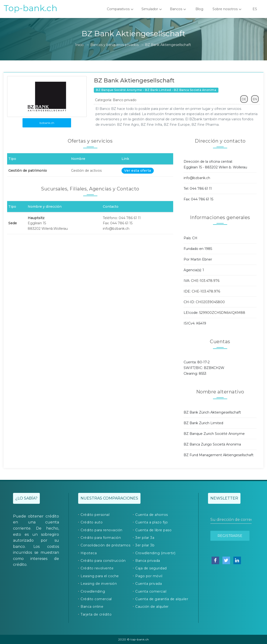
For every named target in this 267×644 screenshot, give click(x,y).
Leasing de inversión (99, 584)
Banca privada (148, 561)
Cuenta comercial (151, 591)
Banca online (92, 607)
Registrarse (230, 536)
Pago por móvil (149, 576)
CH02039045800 (210, 302)
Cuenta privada (149, 584)
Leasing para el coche (100, 576)
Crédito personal (95, 515)
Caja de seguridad (151, 568)
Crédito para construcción (103, 561)
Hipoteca (89, 553)
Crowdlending (93, 591)
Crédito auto (92, 522)
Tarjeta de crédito (96, 614)
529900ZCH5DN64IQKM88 (222, 313)
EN (255, 99)
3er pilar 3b (145, 545)
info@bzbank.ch (197, 178)
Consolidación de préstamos (105, 545)
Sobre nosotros (227, 9)
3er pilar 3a (145, 538)
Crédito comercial (96, 599)
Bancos (178, 9)
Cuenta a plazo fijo (152, 522)
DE (244, 99)
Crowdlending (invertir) (155, 553)
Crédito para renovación (102, 530)
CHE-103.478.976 (205, 281)
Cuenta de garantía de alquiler (162, 599)
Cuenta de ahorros (152, 515)
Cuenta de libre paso (153, 530)
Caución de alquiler (152, 607)
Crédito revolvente (97, 568)
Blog (199, 9)
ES (255, 9)
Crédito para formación (101, 538)
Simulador (152, 9)
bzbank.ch (47, 123)
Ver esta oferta (138, 171)
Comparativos (120, 9)
